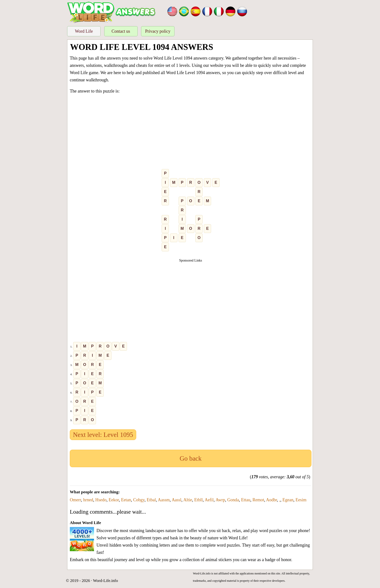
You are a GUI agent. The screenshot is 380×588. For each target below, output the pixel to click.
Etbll (198, 500)
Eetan (126, 500)
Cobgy (139, 500)
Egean (288, 500)
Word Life (84, 31)
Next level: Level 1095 (103, 435)
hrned (88, 500)
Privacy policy (158, 31)
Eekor (114, 500)
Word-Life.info (106, 581)
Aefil (209, 500)
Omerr (75, 500)
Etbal (151, 500)
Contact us (121, 31)
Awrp (220, 500)
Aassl (176, 500)
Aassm (164, 500)
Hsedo (101, 500)
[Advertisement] (191, 132)
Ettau (246, 500)
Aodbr (272, 500)
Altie (188, 500)
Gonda (233, 500)
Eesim (301, 500)
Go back (191, 458)
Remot (258, 500)
